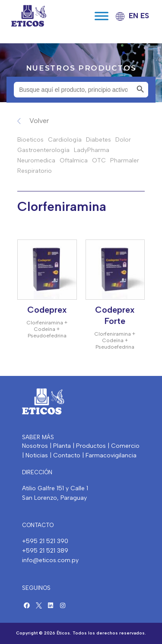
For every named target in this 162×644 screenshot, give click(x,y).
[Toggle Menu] (102, 16)
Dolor (123, 140)
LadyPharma (92, 150)
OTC (99, 160)
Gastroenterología (43, 150)
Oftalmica (74, 160)
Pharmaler (125, 160)
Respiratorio (35, 171)
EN (133, 16)
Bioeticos (30, 140)
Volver (39, 121)
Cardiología (65, 140)
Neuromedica (36, 160)
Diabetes (98, 140)
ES (145, 16)
